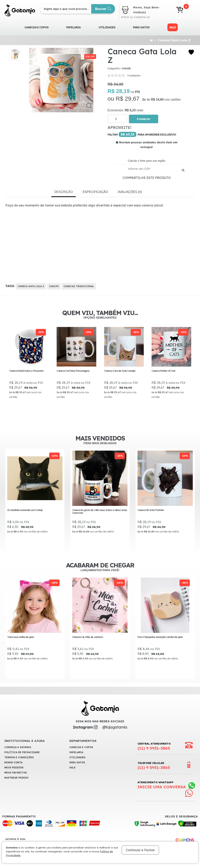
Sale (173, 27)
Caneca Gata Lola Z (174, 40)
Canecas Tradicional (79, 286)
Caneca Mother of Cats (164, 371)
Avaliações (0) (130, 192)
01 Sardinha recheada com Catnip (25, 516)
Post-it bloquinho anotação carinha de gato (160, 643)
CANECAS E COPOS (36, 27)
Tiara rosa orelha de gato (21, 643)
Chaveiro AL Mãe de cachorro (88, 643)
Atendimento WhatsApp (162, 792)
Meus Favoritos (16, 779)
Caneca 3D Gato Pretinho (151, 516)
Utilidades (107, 27)
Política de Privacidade (22, 759)
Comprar (144, 119)
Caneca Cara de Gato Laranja (120, 371)
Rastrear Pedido (16, 784)
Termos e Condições (19, 764)
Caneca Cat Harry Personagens (73, 371)
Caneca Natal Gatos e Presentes (27, 371)
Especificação (95, 192)
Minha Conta (13, 769)
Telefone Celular (154, 772)
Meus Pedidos (14, 774)
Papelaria (73, 27)
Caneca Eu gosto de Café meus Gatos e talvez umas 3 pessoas (100, 517)
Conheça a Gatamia (18, 754)
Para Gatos (141, 27)
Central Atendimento (154, 753)
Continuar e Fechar (140, 850)
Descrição (64, 192)
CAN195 (54, 286)
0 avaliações (134, 76)
